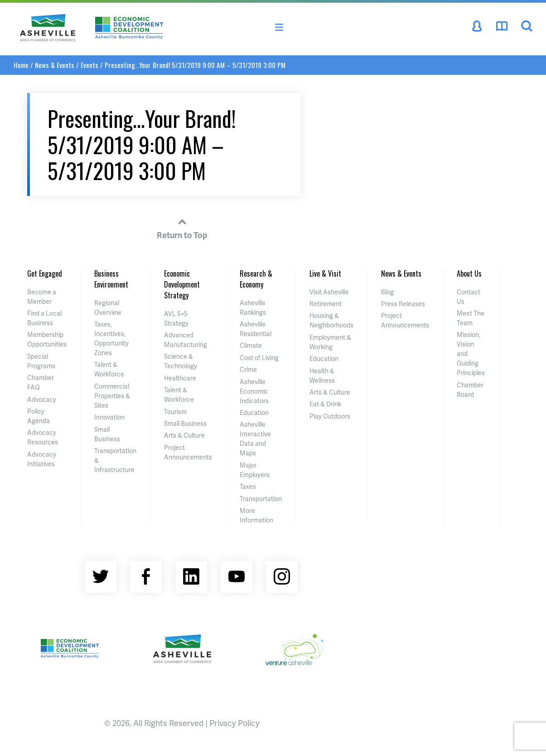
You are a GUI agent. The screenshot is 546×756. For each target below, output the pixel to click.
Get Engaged (45, 273)
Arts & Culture (184, 435)
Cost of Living (259, 358)
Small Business (185, 423)
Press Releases (403, 304)
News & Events (55, 65)
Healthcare (180, 378)
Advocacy (42, 399)
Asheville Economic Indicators (254, 391)
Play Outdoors (330, 416)
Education (254, 412)
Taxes (248, 486)
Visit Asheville (329, 292)
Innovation (109, 417)
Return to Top (182, 227)
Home (21, 65)
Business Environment (111, 279)
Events (89, 65)
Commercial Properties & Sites (112, 396)
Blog (387, 292)
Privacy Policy (234, 723)
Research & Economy (256, 279)
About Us (469, 273)
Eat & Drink (325, 404)
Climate (251, 345)
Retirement (326, 304)
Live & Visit (325, 273)
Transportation (261, 499)
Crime (248, 369)
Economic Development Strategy (182, 284)
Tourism (175, 412)
